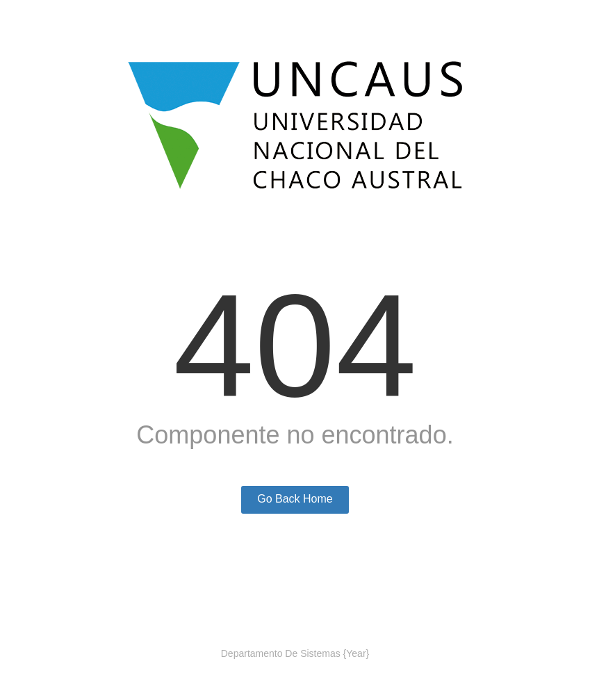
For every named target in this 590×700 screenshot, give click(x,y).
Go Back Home (295, 499)
